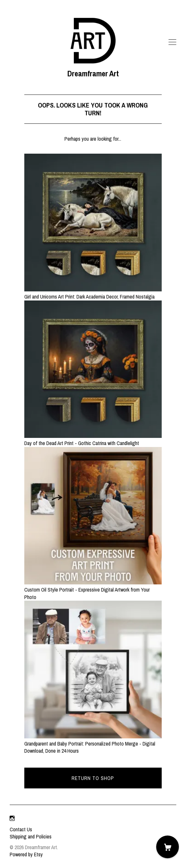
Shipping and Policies (31, 836)
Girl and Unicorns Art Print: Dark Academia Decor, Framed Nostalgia (93, 293)
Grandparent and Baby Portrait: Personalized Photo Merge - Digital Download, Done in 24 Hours (93, 744)
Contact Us (21, 829)
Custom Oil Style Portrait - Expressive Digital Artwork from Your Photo (93, 590)
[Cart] (168, 847)
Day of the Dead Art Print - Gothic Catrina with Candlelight (93, 440)
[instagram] (12, 818)
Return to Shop (93, 778)
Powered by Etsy (26, 854)
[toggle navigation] (172, 42)
